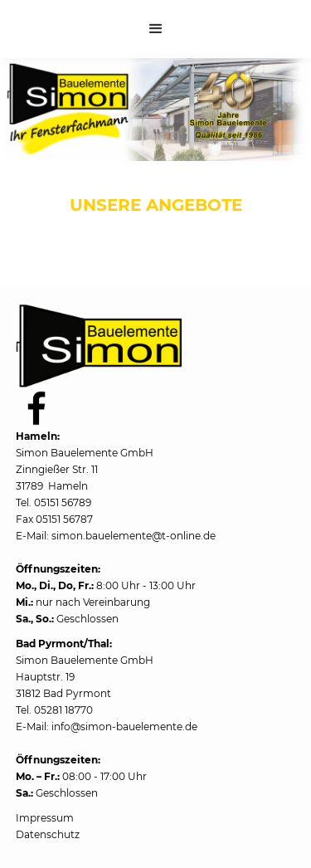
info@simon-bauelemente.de (124, 727)
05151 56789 (63, 502)
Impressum (45, 818)
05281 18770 (63, 710)
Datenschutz (48, 834)
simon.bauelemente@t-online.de (134, 536)
